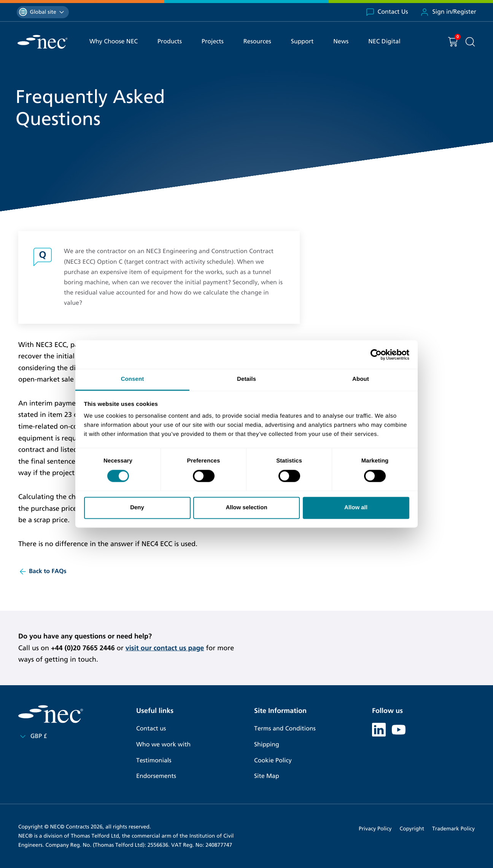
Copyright (412, 829)
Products (170, 42)
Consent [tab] (133, 379)
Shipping (267, 745)
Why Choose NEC (114, 42)
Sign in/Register (448, 12)
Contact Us (387, 12)
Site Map (267, 776)
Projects (213, 42)
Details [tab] (247, 379)
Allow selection (246, 508)
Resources (257, 42)
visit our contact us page (165, 648)
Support (302, 42)
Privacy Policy (375, 829)
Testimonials (154, 761)
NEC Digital (384, 42)
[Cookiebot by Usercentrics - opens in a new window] (376, 355)
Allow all (356, 508)
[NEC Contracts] (42, 42)
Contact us (151, 729)
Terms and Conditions (285, 729)
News (341, 42)
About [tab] (361, 379)
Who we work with (163, 745)
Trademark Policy (453, 829)
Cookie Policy (273, 761)
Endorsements (156, 776)
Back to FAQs (42, 572)
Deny (137, 508)
